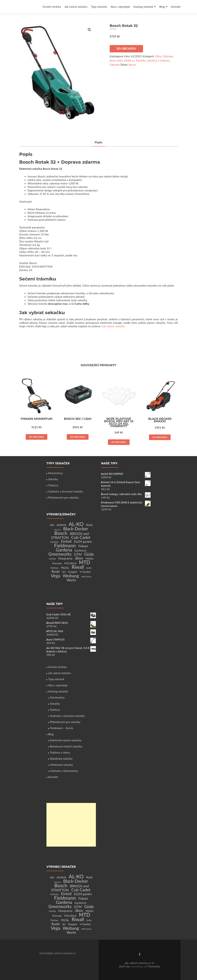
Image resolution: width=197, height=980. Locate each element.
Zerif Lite (125, 966)
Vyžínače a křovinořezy (64, 771)
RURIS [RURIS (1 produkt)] (89, 568)
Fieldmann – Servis (61, 728)
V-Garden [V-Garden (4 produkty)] (85, 572)
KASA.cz (129, 60)
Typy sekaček (99, 7)
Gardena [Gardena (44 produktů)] (64, 550)
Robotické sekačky (61, 758)
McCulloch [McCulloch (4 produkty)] (70, 563)
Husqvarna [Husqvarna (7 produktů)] (65, 558)
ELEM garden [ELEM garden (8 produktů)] (83, 542)
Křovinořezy (56, 473)
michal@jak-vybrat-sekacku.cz (57, 953)
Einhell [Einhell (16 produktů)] (66, 541)
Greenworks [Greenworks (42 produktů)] (60, 554)
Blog (162, 7)
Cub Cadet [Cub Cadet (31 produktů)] (81, 537)
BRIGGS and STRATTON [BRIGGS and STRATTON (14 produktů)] (70, 535)
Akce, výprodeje (120, 7)
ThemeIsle (154, 966)
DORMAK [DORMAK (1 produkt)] (54, 542)
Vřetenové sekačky (61, 765)
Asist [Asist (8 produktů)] (89, 525)
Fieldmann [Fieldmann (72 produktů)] (65, 545)
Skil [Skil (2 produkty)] (64, 572)
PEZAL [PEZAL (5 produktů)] (65, 568)
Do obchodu (126, 49)
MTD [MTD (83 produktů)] (85, 562)
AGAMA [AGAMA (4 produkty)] (61, 525)
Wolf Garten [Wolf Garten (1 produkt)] (86, 577)
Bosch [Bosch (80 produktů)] (61, 533)
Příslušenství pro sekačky (63, 497)
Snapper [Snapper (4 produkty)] (73, 572)
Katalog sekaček (143, 7)
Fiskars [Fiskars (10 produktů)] (83, 546)
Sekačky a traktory (158, 60)
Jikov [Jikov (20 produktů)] (79, 558)
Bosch (132, 65)
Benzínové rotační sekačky (66, 746)
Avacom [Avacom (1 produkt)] (58, 530)
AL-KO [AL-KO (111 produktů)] (76, 524)
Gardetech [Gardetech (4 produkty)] (81, 550)
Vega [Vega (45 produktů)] (56, 576)
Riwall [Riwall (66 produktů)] (78, 567)
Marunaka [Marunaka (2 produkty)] (57, 563)
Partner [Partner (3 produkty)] (55, 568)
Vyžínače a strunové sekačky (66, 491)
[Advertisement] (71, 825)
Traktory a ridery (60, 752)
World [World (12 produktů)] (71, 580)
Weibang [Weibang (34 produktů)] (71, 576)
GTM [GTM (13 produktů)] (78, 554)
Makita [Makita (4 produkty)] (90, 558)
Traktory (53, 485)
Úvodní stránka (52, 7)
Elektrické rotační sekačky (66, 740)
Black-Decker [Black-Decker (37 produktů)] (76, 529)
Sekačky (141, 60)
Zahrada (115, 65)
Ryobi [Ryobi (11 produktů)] (56, 571)
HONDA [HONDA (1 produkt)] (52, 559)
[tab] (98, 142)
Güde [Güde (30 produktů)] (89, 554)
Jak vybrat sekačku (76, 7)
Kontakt (176, 7)
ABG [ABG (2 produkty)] (52, 525)
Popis (98, 142)
